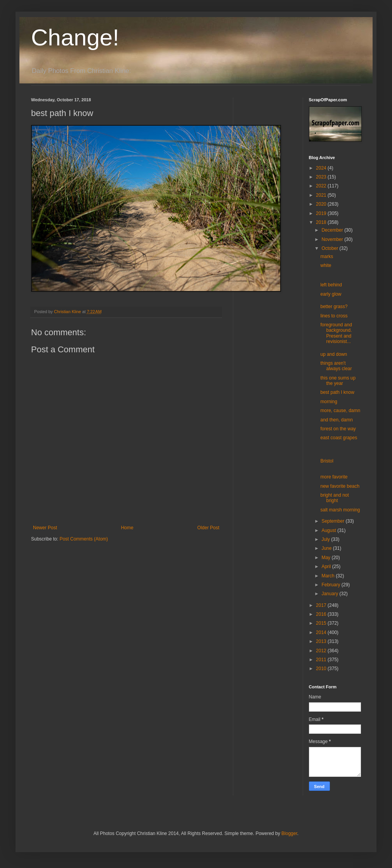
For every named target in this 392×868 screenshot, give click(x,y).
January (330, 594)
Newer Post (45, 528)
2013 (322, 641)
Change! (75, 37)
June (327, 548)
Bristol (327, 461)
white (326, 265)
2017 (322, 605)
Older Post (208, 528)
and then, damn (336, 420)
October (330, 248)
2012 (322, 651)
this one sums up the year (338, 381)
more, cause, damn (340, 411)
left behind (331, 285)
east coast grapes (339, 438)
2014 (322, 632)
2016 (322, 614)
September (333, 521)
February (331, 585)
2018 (322, 222)
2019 (322, 213)
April (327, 567)
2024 (322, 168)
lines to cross (334, 316)
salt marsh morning (340, 510)
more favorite (334, 477)
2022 (322, 186)
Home (127, 528)
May (326, 558)
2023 (322, 177)
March (329, 576)
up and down (334, 354)
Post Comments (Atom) (84, 539)
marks (327, 256)
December (333, 230)
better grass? (334, 307)
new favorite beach (340, 486)
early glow (331, 294)
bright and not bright (334, 498)
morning (329, 402)
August (329, 530)
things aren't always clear (336, 366)
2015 (322, 623)
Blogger (289, 833)
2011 (322, 660)
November (333, 239)
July (326, 539)
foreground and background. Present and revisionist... (336, 333)
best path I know (337, 392)
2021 (322, 195)
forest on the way (338, 429)
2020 (322, 204)
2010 (322, 669)
